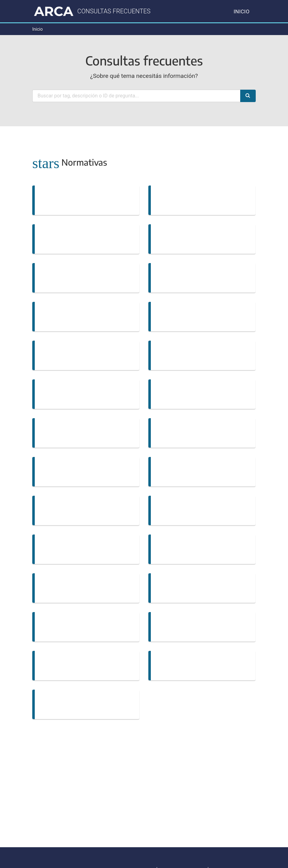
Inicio (242, 11)
